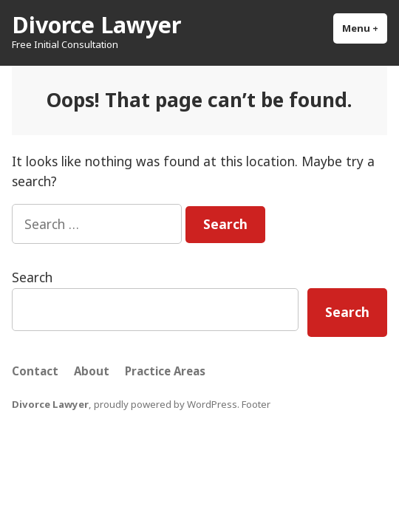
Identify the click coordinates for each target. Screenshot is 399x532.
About (92, 371)
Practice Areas (165, 371)
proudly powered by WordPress (166, 404)
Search (32, 277)
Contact (35, 371)
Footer (256, 404)
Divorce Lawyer (96, 24)
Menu (365, 28)
